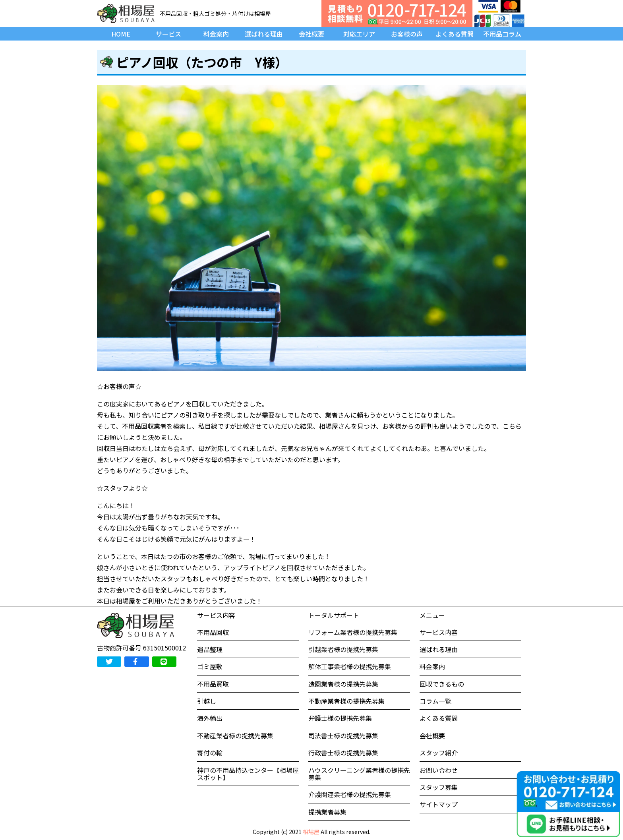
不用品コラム (502, 34)
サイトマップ (439, 804)
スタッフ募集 (439, 787)
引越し (207, 701)
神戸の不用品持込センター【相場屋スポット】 (248, 774)
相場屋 (311, 832)
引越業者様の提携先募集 (343, 649)
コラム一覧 (435, 701)
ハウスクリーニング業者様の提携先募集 (359, 774)
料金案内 (216, 34)
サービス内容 (439, 632)
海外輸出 (210, 718)
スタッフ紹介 (439, 753)
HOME (121, 34)
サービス (168, 34)
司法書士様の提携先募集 (343, 735)
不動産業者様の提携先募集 (235, 735)
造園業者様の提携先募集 (343, 684)
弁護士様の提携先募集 (340, 718)
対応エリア (359, 34)
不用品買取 (213, 684)
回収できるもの (442, 684)
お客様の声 (407, 34)
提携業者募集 (327, 812)
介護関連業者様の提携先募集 (350, 794)
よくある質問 (455, 34)
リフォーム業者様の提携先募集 (353, 632)
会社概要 (311, 34)
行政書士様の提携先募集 (343, 753)
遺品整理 (210, 649)
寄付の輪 (210, 753)
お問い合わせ (439, 770)
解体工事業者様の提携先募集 (350, 666)
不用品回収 (213, 632)
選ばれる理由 (264, 34)
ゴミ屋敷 (210, 666)
